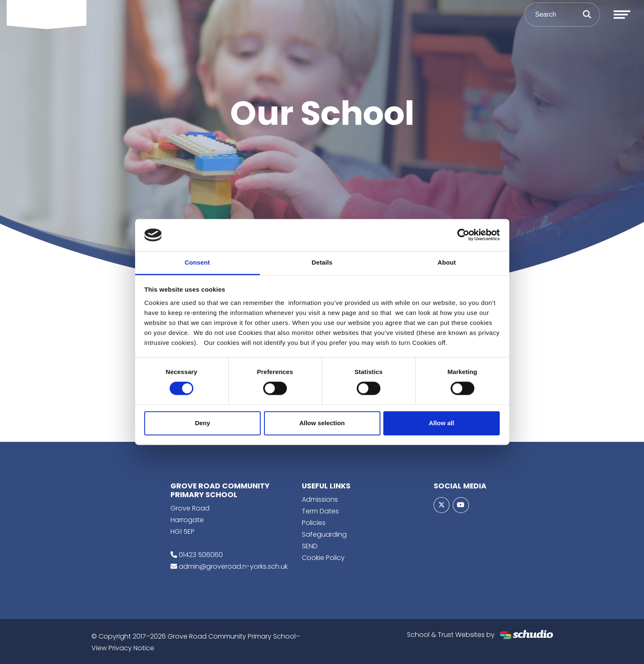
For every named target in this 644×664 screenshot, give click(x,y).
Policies (314, 523)
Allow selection (322, 423)
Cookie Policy (323, 558)
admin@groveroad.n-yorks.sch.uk (233, 566)
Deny (203, 423)
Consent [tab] (197, 262)
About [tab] (447, 262)
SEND (310, 546)
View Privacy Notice (123, 648)
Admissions (320, 499)
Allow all (442, 423)
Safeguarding (324, 534)
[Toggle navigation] (622, 15)
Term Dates (320, 511)
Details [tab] (322, 262)
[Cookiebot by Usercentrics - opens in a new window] (463, 235)
